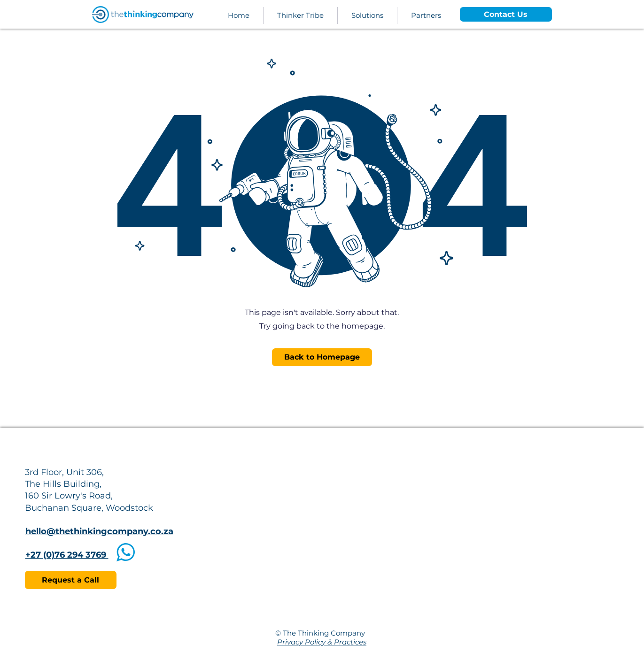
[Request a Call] (71, 580)
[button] (367, 15)
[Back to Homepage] (322, 357)
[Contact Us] (506, 14)
